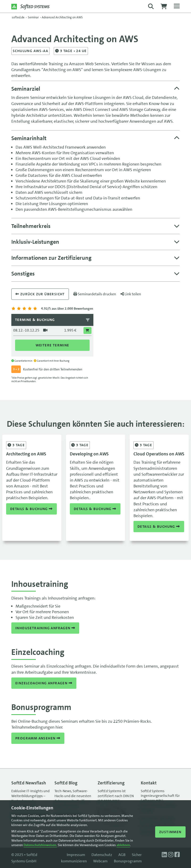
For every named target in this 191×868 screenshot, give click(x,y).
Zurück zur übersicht (40, 294)
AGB (122, 855)
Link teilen (131, 294)
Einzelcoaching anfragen (44, 683)
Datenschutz (102, 855)
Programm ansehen (38, 738)
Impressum (76, 855)
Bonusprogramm (128, 861)
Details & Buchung (31, 509)
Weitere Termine (52, 345)
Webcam (100, 861)
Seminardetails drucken (95, 294)
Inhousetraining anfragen (45, 628)
